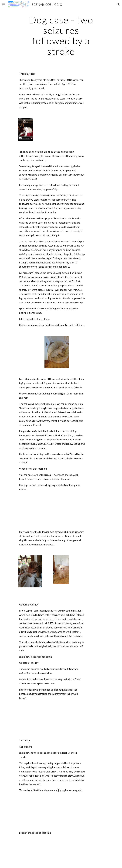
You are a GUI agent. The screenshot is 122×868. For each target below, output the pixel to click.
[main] (61, 35)
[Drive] (34, 511)
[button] (4, 4)
